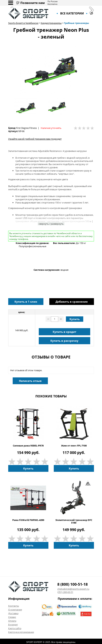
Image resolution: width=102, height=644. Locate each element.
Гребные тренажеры (76, 23)
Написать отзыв (30, 381)
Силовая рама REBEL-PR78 (28, 446)
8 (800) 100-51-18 (73, 584)
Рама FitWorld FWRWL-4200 (28, 520)
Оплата (12, 621)
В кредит (13, 625)
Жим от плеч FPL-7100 (74, 446)
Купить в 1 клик (26, 302)
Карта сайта (15, 628)
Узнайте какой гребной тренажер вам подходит (35, 139)
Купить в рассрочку (64, 341)
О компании (15, 610)
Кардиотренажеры (51, 23)
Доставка (13, 613)
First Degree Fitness (26, 128)
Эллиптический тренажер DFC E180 (74, 521)
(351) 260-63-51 (65, 592)
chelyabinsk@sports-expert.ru (73, 589)
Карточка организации (21, 632)
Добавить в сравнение (72, 302)
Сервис (12, 617)
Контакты (14, 606)
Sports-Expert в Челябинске (23, 23)
